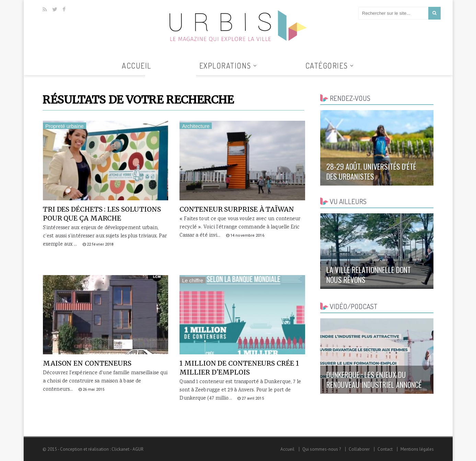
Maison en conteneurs (87, 363)
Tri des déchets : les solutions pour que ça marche (102, 214)
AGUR (138, 449)
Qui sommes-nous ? (322, 449)
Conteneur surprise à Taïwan (237, 209)
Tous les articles (171, 79)
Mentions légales (417, 449)
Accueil (137, 66)
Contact (385, 449)
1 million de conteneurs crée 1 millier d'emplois (239, 368)
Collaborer (359, 449)
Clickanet (120, 449)
